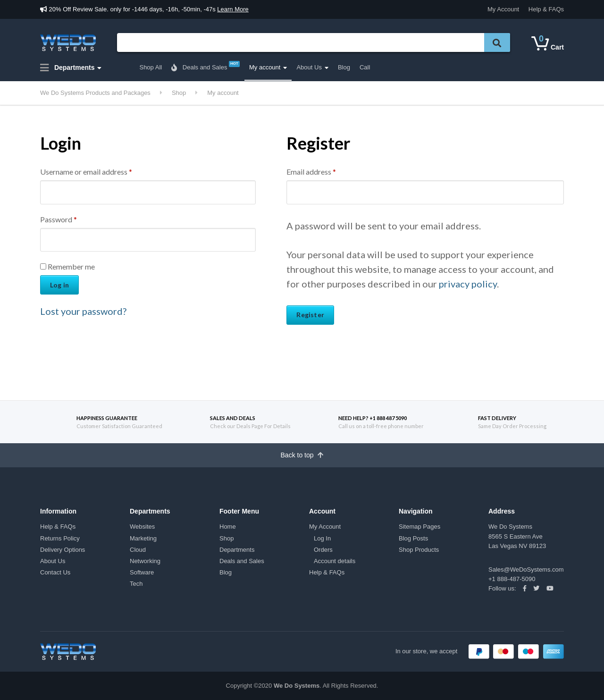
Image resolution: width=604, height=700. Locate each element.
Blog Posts (413, 538)
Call (365, 67)
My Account (503, 9)
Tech (136, 584)
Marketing (143, 538)
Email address (311, 172)
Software (142, 572)
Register (310, 315)
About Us (309, 67)
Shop (226, 538)
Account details (335, 561)
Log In (322, 538)
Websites (142, 527)
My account (265, 67)
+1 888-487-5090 (512, 579)
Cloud (138, 550)
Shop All (151, 67)
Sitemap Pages (419, 527)
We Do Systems (297, 686)
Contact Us (55, 572)
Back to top (302, 455)
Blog (344, 67)
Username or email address (86, 172)
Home (228, 527)
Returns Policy (60, 538)
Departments (67, 68)
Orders (323, 550)
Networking (145, 561)
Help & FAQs (546, 9)
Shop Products (419, 550)
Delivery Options (63, 550)
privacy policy (468, 284)
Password (59, 219)
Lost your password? (83, 311)
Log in (59, 285)
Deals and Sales (206, 66)
